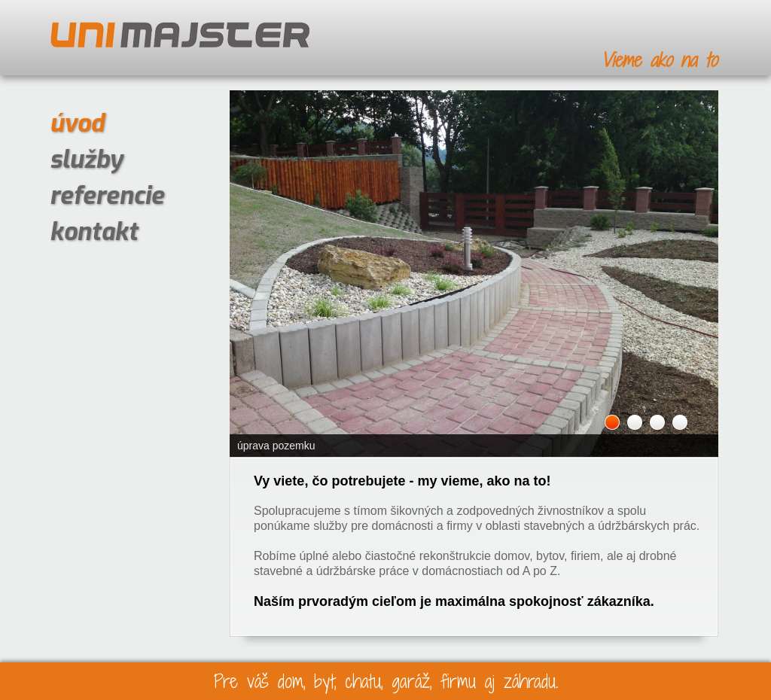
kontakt (94, 232)
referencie (107, 196)
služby (86, 160)
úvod (77, 123)
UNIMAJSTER (180, 35)
